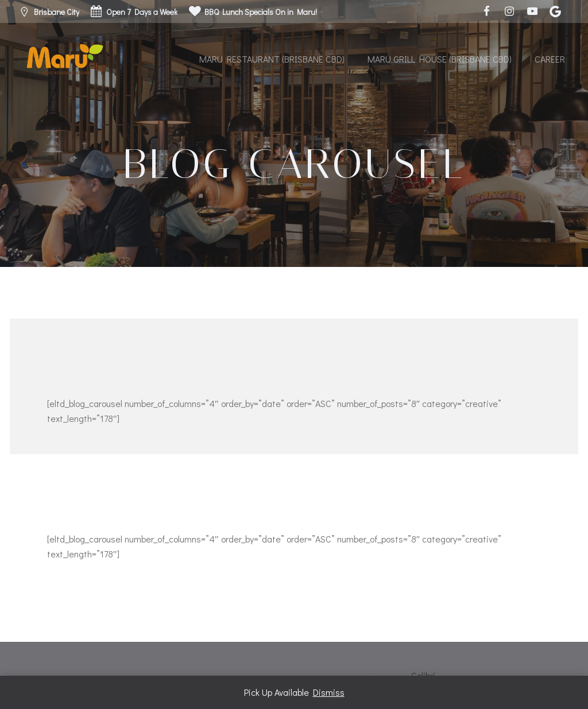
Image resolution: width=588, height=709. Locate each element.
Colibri (423, 675)
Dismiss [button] (329, 692)
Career (550, 59)
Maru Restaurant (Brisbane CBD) (272, 59)
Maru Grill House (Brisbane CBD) (440, 59)
